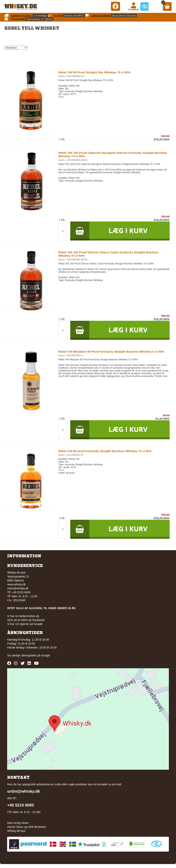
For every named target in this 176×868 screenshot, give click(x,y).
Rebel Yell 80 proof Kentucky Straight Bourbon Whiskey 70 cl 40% (105, 451)
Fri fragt (58, 16)
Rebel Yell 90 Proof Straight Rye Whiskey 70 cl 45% (94, 72)
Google (46, 655)
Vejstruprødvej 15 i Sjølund (39, 19)
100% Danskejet (101, 16)
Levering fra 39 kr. (22, 16)
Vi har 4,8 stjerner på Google (25, 624)
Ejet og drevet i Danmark (124, 16)
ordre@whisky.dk (18, 588)
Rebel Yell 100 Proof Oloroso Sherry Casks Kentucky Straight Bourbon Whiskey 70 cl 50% (108, 254)
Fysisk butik (18, 19)
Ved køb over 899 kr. (74, 16)
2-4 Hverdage (40, 16)
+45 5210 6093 (20, 805)
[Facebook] (115, 6)
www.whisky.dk (16, 584)
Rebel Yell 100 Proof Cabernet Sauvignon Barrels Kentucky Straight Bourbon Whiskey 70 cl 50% (113, 154)
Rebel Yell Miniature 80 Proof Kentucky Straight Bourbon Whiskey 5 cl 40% (111, 352)
